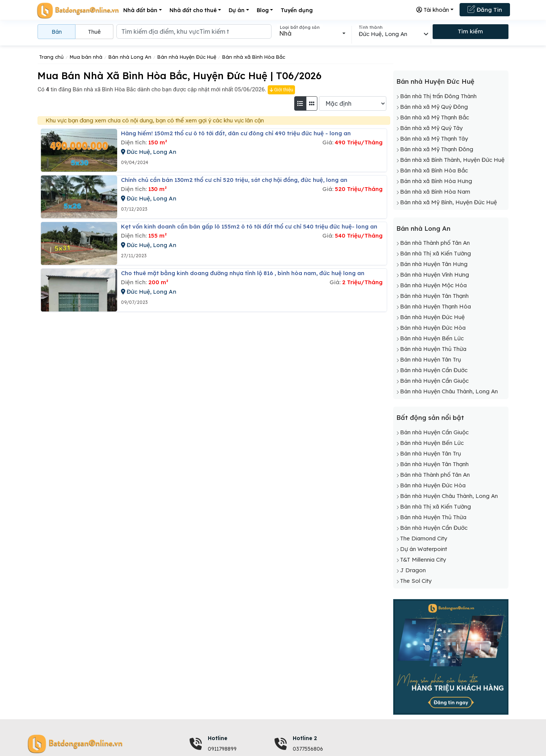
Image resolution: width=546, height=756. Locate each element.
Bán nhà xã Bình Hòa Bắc (434, 170)
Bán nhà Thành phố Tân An (435, 243)
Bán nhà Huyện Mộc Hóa (433, 285)
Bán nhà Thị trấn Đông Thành (438, 96)
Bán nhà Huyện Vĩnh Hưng (435, 275)
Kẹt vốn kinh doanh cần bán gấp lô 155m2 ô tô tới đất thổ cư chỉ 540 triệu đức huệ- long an (249, 226)
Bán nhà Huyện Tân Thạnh (434, 296)
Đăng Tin (485, 9)
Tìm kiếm (470, 31)
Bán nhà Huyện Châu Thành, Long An (449, 391)
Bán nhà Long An (423, 228)
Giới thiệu (281, 90)
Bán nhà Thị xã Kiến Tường (435, 253)
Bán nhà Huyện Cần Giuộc (434, 381)
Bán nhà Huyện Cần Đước (434, 370)
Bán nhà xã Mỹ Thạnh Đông (437, 149)
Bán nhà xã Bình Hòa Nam (435, 192)
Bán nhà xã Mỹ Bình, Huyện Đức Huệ (449, 202)
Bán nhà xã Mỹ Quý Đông (434, 107)
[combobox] (312, 33)
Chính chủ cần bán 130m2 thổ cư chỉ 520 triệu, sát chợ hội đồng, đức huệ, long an (234, 180)
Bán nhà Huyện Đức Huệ (435, 81)
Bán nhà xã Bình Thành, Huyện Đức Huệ (452, 160)
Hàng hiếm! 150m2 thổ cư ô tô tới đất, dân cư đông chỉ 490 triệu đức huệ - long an (236, 133)
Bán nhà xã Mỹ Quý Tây (431, 128)
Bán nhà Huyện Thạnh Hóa (435, 306)
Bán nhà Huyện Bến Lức (432, 338)
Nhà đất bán (140, 10)
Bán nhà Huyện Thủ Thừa (433, 349)
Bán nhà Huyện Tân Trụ (431, 359)
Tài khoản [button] (433, 10)
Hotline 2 (305, 738)
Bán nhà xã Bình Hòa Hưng (436, 181)
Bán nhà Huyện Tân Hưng (434, 264)
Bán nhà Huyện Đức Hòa (433, 328)
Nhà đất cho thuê (193, 10)
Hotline (218, 738)
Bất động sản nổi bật (430, 417)
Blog (263, 10)
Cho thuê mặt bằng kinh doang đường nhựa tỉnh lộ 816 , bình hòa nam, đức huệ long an (243, 273)
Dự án (237, 10)
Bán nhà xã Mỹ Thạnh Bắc (435, 117)
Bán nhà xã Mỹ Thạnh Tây (434, 139)
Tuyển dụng (297, 10)
